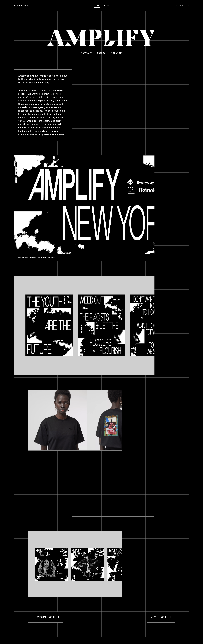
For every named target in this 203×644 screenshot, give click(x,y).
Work (97, 5)
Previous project (46, 617)
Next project (161, 617)
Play (107, 5)
